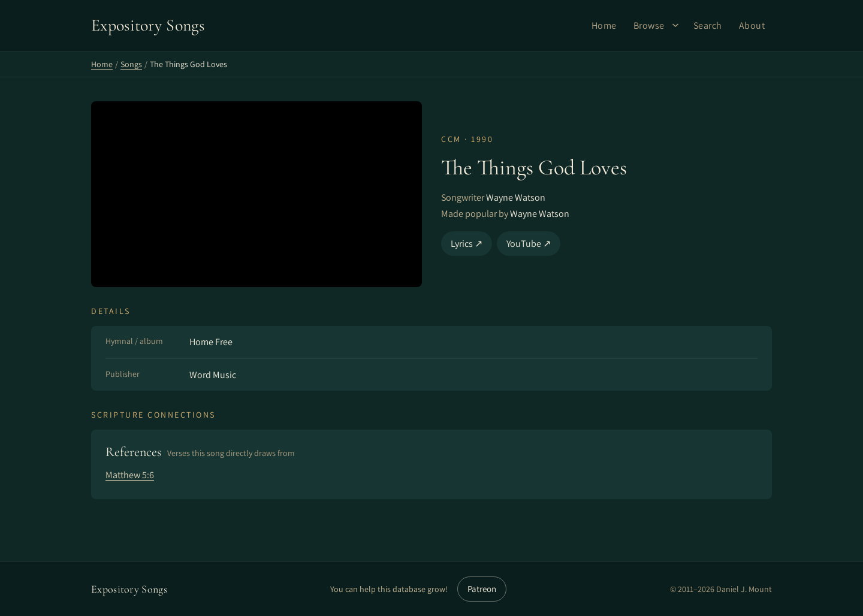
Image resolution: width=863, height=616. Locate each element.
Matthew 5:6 (130, 475)
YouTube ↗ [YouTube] (529, 244)
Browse (649, 25)
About (752, 25)
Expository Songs (129, 589)
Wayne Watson (516, 197)
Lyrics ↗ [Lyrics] (467, 244)
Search (708, 25)
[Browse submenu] (675, 25)
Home (604, 25)
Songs (131, 64)
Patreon (482, 589)
